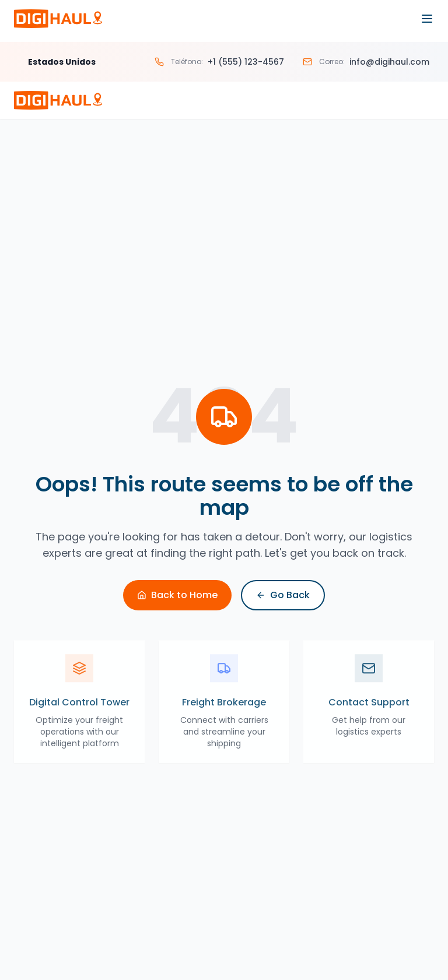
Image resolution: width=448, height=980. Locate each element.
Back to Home (177, 595)
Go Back (283, 595)
